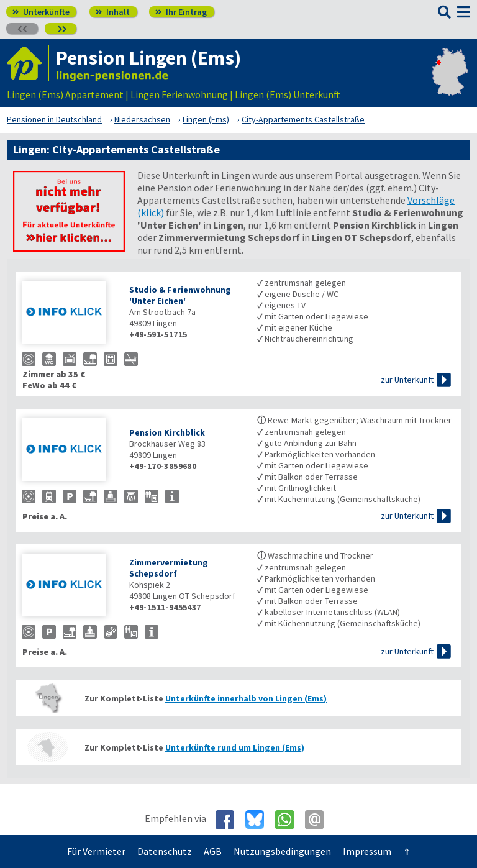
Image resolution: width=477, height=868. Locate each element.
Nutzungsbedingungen (282, 851)
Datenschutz (165, 851)
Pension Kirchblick (167, 432)
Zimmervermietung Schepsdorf (169, 568)
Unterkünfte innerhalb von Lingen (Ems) (246, 698)
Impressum (367, 851)
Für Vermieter (96, 851)
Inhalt (113, 12)
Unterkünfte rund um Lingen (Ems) (235, 747)
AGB (213, 851)
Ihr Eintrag (181, 12)
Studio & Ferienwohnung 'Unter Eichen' (180, 295)
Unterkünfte (41, 12)
